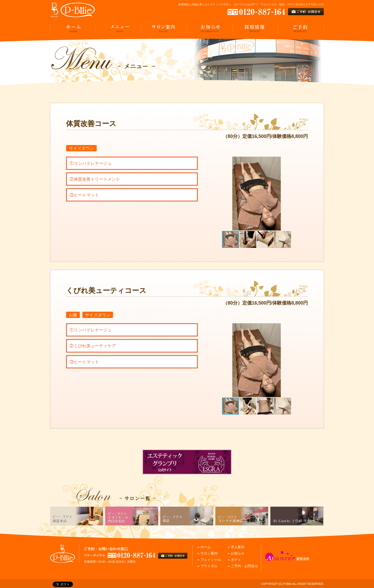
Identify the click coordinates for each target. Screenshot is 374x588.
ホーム (206, 547)
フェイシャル (211, 560)
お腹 (73, 315)
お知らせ (238, 553)
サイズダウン (81, 148)
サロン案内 (209, 553)
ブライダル (209, 566)
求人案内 (238, 547)
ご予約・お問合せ (244, 566)
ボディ (236, 560)
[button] (303, 194)
